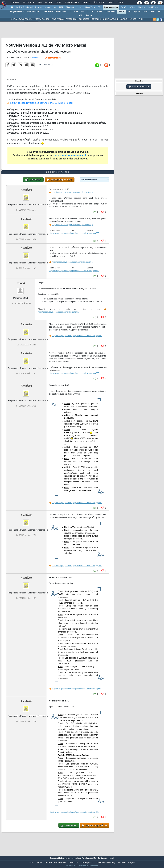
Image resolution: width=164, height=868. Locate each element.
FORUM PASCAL (42, 19)
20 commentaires (53, 60)
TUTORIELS (71, 19)
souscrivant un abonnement (70, 157)
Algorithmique (33, 12)
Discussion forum (139, 87)
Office (132, 7)
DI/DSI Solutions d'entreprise (29, 7)
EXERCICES (84, 19)
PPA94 (21, 289)
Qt (159, 12)
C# (82, 12)
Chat (58, 3)
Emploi (86, 3)
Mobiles (141, 7)
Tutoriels (28, 3)
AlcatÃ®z (36, 60)
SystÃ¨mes (153, 7)
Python (137, 12)
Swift (153, 12)
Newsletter (72, 3)
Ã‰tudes (99, 3)
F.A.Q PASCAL (58, 19)
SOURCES (96, 19)
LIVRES (133, 19)
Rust (146, 12)
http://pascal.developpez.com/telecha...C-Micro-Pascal (42, 105)
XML (81, 15)
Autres (89, 15)
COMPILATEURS (110, 19)
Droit (111, 3)
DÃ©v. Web (90, 7)
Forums (15, 3)
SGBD (124, 7)
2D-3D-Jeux (48, 12)
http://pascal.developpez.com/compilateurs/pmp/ (72, 198)
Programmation (111, 7)
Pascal (122, 12)
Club (120, 3)
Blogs (49, 3)
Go (93, 12)
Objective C (111, 12)
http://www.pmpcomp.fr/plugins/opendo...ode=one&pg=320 (74, 239)
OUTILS (124, 19)
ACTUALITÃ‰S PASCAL (21, 19)
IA (55, 7)
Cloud (48, 7)
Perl (129, 12)
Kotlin (100, 12)
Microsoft (70, 7)
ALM (61, 7)
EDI (99, 7)
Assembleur (61, 12)
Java (80, 7)
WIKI (141, 19)
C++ (76, 12)
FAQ (40, 3)
